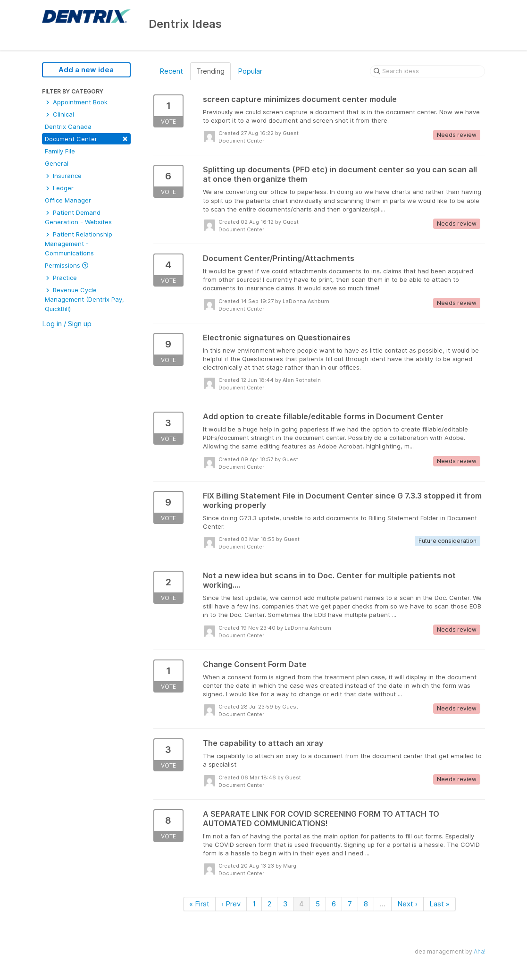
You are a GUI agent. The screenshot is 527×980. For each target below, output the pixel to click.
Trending (210, 71)
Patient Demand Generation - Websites (78, 217)
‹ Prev (231, 904)
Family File (60, 151)
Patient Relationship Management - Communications (79, 244)
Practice (61, 278)
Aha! (480, 951)
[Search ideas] (427, 71)
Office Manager (68, 200)
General (57, 163)
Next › (407, 904)
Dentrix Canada (68, 127)
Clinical (59, 114)
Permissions (67, 265)
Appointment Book (76, 102)
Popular (250, 71)
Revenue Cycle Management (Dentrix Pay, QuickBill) (84, 299)
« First (199, 904)
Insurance (63, 176)
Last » (439, 904)
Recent (171, 71)
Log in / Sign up (67, 324)
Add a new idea (86, 70)
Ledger (59, 188)
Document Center (86, 138)
